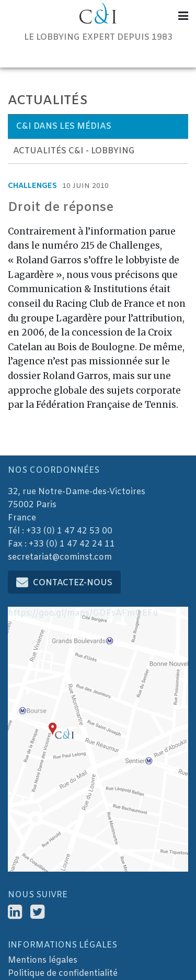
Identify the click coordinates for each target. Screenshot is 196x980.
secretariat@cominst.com (60, 557)
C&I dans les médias (64, 126)
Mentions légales (43, 960)
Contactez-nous (73, 583)
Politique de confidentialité (63, 973)
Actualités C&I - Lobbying (74, 151)
